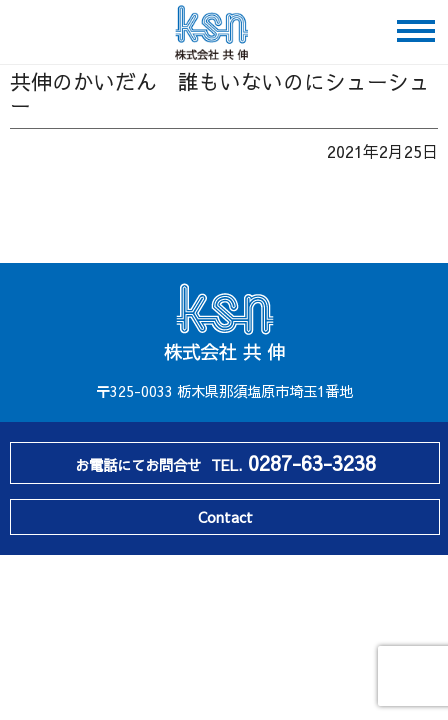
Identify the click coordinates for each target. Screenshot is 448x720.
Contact (225, 517)
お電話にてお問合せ (225, 463)
